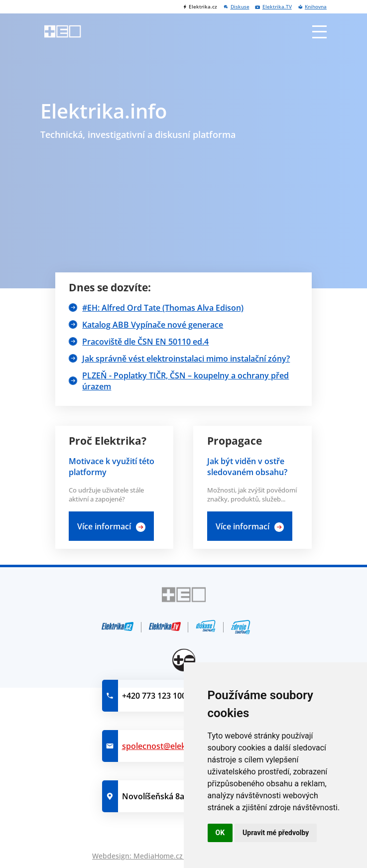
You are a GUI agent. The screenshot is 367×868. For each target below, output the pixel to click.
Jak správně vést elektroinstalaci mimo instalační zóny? (186, 359)
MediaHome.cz (158, 856)
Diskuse (240, 7)
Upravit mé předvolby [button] (276, 833)
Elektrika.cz (203, 7)
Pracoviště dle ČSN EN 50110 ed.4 (145, 342)
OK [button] (220, 833)
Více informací (104, 526)
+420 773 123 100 (154, 696)
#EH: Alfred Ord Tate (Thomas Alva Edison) (163, 308)
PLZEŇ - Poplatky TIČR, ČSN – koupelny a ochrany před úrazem (185, 381)
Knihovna (316, 7)
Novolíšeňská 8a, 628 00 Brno (178, 796)
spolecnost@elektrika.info (171, 746)
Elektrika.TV (277, 7)
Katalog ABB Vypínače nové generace (153, 325)
